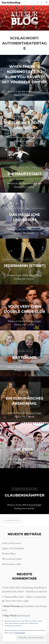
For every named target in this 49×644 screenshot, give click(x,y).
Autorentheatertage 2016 (24, 443)
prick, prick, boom (11, 543)
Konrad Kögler (35, 92)
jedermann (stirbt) (25, 266)
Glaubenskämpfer (25, 495)
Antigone (25, 616)
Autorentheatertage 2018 (16, 117)
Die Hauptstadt (25, 174)
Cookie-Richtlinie (20, 633)
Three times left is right (17, 601)
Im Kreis (25, 449)
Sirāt (44, 592)
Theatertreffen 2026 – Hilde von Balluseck (25, 597)
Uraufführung (33, 60)
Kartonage (25, 357)
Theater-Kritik (16, 60)
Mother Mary (9, 554)
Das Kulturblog (11, 3)
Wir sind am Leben (12, 559)
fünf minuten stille (11, 564)
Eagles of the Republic (13, 548)
